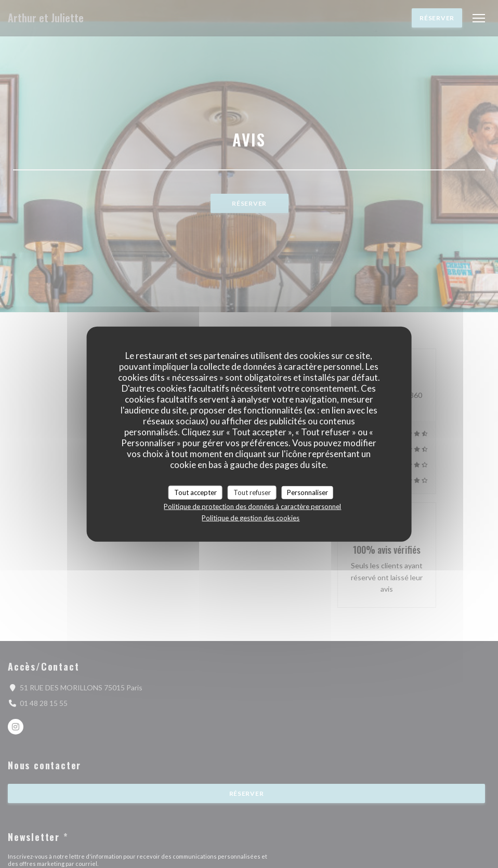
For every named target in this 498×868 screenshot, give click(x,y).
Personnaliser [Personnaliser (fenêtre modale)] (307, 492)
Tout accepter (195, 492)
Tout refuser (252, 492)
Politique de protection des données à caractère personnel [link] (252, 506)
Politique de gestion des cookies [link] (251, 518)
